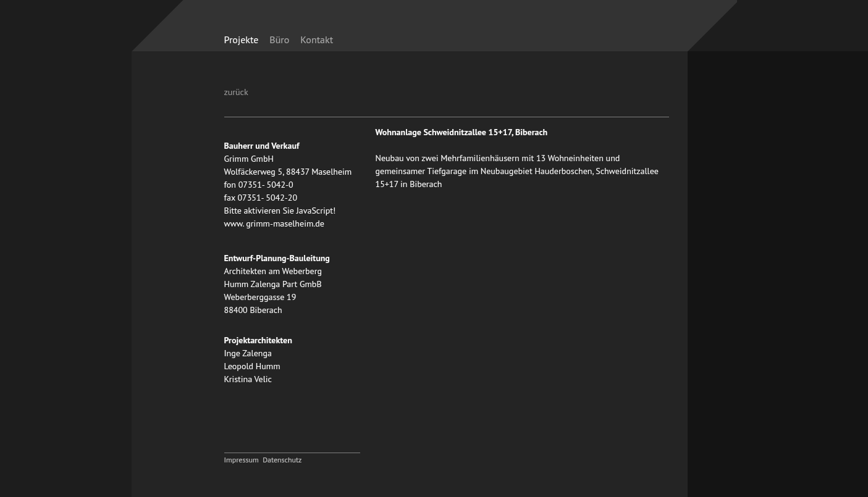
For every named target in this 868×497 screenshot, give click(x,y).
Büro (279, 40)
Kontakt (317, 40)
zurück (236, 92)
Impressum (242, 460)
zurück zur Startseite (578, 33)
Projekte (242, 40)
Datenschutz (282, 460)
